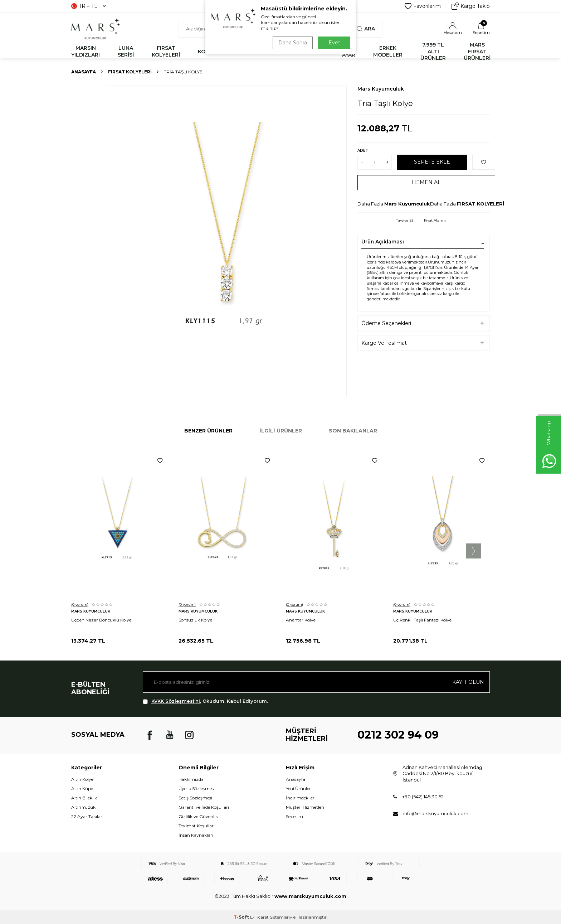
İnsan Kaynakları (196, 835)
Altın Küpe (82, 788)
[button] (473, 551)
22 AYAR (349, 51)
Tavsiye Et (405, 220)
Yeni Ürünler (298, 788)
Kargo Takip (471, 6)
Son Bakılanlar (353, 431)
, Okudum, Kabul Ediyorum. (205, 701)
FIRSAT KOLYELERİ (166, 51)
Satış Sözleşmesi (195, 798)
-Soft (242, 917)
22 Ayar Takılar (87, 816)
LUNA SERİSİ (126, 51)
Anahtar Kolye (301, 620)
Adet (363, 151)
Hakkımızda (191, 779)
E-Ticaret (259, 917)
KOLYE (206, 52)
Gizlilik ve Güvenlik (198, 816)
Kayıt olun (468, 682)
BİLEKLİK (244, 52)
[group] (227, 241)
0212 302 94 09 (398, 735)
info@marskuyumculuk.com (436, 813)
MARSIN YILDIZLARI (86, 51)
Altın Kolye (82, 779)
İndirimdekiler (300, 798)
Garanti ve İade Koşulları (204, 807)
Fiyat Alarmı (435, 220)
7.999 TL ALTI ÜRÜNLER (433, 52)
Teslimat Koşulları (197, 826)
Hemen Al (426, 182)
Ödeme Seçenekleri (386, 323)
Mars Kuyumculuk (381, 89)
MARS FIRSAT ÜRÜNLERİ (477, 52)
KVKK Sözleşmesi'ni (176, 701)
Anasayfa (84, 72)
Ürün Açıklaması (383, 242)
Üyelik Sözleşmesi (197, 788)
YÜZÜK (283, 52)
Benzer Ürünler (208, 431)
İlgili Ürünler (281, 431)
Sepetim (294, 816)
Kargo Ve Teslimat (384, 343)
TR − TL (88, 6)
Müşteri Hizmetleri (305, 807)
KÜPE (317, 52)
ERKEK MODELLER (388, 51)
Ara (366, 29)
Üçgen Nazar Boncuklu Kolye (101, 620)
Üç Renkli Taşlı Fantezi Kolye (422, 620)
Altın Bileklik (84, 798)
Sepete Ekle (432, 162)
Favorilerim (423, 6)
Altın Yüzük (83, 807)
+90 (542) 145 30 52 (423, 797)
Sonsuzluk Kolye (195, 620)
